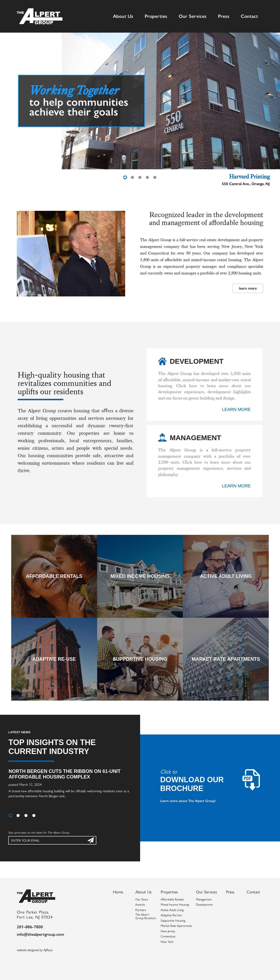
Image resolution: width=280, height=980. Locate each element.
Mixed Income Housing (140, 576)
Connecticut (168, 936)
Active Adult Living (226, 576)
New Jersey (168, 931)
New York (167, 942)
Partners (141, 910)
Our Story (142, 899)
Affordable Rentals (54, 576)
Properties (156, 16)
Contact (249, 16)
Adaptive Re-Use (54, 659)
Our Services (193, 16)
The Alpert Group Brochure (146, 916)
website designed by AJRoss (35, 950)
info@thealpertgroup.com (40, 934)
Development (204, 905)
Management (204, 899)
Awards (140, 905)
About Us (123, 16)
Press (224, 16)
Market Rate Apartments (226, 659)
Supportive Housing (140, 659)
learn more (248, 288)
